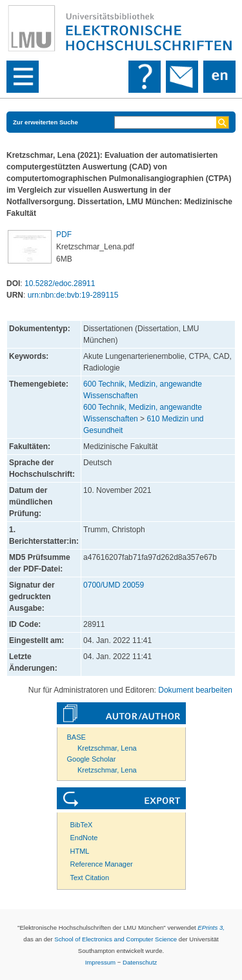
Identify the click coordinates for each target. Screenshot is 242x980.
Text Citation (90, 878)
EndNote (84, 838)
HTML (80, 851)
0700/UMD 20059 (114, 585)
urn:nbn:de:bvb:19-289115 (73, 295)
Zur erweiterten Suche (45, 122)
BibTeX (82, 825)
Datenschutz (140, 962)
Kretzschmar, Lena (107, 748)
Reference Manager (102, 864)
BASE (76, 737)
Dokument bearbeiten (195, 690)
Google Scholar (92, 759)
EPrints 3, (211, 927)
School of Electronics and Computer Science (116, 939)
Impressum (100, 962)
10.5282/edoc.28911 (60, 283)
